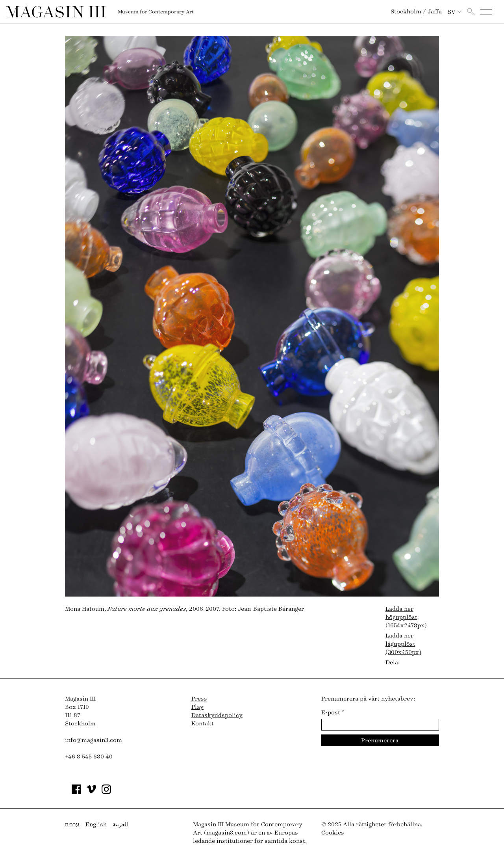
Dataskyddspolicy (217, 715)
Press (199, 699)
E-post (333, 713)
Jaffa (435, 12)
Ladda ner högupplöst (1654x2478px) (406, 617)
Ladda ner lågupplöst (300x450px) (403, 644)
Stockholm (406, 12)
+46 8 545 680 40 (89, 757)
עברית (72, 824)
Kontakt (203, 724)
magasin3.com (227, 833)
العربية (120, 824)
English (96, 824)
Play (197, 707)
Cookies (333, 833)
